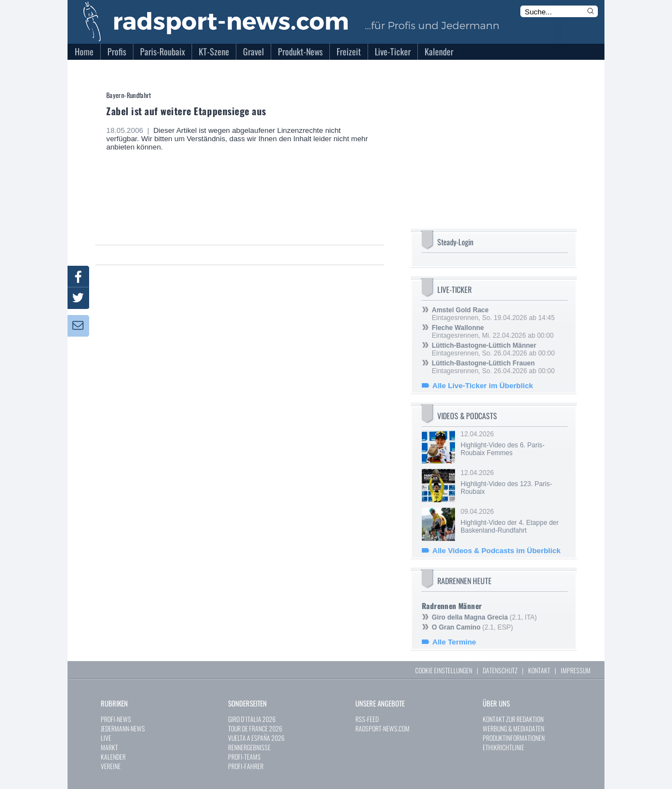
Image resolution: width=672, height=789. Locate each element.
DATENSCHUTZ (500, 670)
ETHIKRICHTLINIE (503, 747)
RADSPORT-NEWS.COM (382, 728)
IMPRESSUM (576, 670)
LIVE (106, 738)
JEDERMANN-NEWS (123, 728)
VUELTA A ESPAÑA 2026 (256, 738)
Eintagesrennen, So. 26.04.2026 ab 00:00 (493, 349)
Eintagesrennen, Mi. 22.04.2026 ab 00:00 (493, 332)
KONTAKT (539, 670)
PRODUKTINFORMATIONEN (514, 738)
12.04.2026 (513, 444)
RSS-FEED (367, 719)
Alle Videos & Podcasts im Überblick (497, 551)
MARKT (109, 747)
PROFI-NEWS (116, 719)
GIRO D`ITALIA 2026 (252, 719)
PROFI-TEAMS (244, 757)
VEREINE (111, 766)
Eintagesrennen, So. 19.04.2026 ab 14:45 (493, 314)
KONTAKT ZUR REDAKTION (513, 719)
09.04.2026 (513, 521)
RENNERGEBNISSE (249, 747)
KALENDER (113, 757)
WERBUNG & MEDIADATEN (513, 728)
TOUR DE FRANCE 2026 (255, 728)
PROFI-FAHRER (246, 766)
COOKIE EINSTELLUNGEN (444, 670)
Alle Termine (454, 642)
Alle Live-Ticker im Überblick (483, 386)
